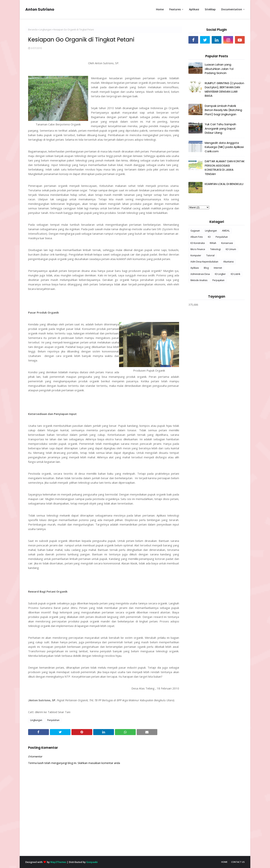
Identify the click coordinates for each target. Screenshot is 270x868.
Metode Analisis (199, 280)
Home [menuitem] (160, 9)
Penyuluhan (53, 720)
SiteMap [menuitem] (210, 9)
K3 (209, 237)
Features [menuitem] (175, 9)
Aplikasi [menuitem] (194, 9)
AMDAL (226, 231)
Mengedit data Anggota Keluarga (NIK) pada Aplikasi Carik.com (224, 147)
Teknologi (215, 249)
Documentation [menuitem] (232, 9)
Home (224, 862)
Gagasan (195, 231)
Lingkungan (45, 30)
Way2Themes (58, 862)
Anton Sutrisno (40, 9)
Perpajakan (218, 280)
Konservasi (227, 243)
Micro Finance (198, 249)
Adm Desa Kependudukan (204, 262)
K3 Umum (231, 249)
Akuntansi (228, 262)
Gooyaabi (92, 862)
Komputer (196, 255)
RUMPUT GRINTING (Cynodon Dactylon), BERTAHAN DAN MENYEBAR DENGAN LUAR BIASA (224, 89)
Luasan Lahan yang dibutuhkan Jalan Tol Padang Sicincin (219, 69)
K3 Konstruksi (198, 243)
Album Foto (197, 237)
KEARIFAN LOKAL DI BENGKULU (224, 184)
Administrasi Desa (200, 274)
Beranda (33, 30)
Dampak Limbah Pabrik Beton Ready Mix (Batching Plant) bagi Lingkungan (223, 110)
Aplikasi (195, 268)
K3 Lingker (220, 274)
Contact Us (238, 862)
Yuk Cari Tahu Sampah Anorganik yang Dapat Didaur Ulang (220, 128)
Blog (206, 268)
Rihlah (213, 243)
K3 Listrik (235, 274)
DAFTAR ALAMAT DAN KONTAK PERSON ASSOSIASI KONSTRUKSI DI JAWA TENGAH (225, 168)
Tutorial (210, 255)
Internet (218, 268)
